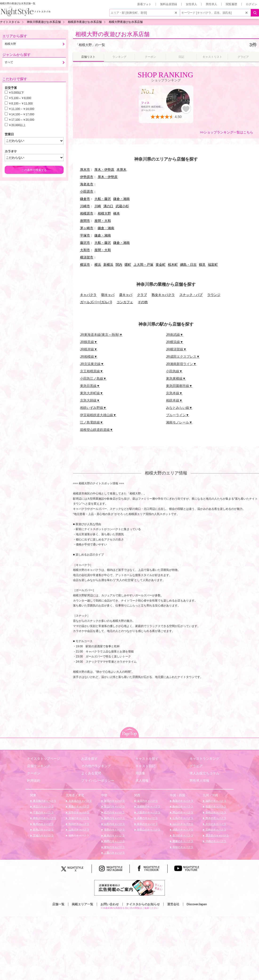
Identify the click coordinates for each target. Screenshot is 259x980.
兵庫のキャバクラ (147, 818)
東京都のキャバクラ (44, 801)
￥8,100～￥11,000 (21, 104)
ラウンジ (214, 295)
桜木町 (173, 265)
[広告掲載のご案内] (129, 888)
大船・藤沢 (103, 199)
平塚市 (85, 235)
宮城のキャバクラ (79, 818)
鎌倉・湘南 (121, 199)
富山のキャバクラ (114, 806)
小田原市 (87, 191)
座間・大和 (103, 221)
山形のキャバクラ (79, 830)
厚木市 (85, 170)
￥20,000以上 (17, 125)
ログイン (251, 4)
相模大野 (104, 213)
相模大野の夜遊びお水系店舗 (112, 34)
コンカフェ (125, 302)
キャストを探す (147, 759)
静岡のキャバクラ (114, 841)
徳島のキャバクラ (183, 830)
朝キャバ (108, 295)
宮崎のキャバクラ (216, 830)
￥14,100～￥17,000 (21, 114)
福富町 (213, 265)
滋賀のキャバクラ (147, 801)
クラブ (142, 295)
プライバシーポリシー (98, 781)
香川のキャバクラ (183, 835)
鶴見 (202, 265)
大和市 (85, 250)
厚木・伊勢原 (104, 170)
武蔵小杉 (122, 206)
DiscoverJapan (197, 904)
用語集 (140, 773)
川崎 (98, 206)
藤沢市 (85, 243)
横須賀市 (87, 257)
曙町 (128, 265)
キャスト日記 (145, 766)
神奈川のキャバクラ (44, 818)
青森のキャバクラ (79, 806)
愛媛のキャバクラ (183, 841)
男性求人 (211, 4)
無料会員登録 (169, 4)
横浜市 (85, 265)
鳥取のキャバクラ (183, 801)
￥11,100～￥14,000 (21, 109)
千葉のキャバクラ (43, 812)
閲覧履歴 (231, 4)
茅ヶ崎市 (87, 228)
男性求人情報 (199, 781)
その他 (143, 302)
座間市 (85, 221)
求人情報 (142, 781)
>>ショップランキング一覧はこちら (227, 132)
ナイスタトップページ (44, 759)
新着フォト (144, 4)
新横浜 (108, 265)
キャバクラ (88, 295)
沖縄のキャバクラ (216, 841)
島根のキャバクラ (183, 806)
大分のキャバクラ (216, 824)
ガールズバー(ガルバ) (96, 302)
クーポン (34, 773)
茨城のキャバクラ (43, 835)
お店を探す (89, 759)
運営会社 (173, 904)
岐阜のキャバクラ (114, 835)
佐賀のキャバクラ (216, 806)
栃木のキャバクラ (43, 824)
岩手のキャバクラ (79, 812)
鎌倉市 (85, 199)
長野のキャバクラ (114, 830)
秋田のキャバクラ (79, 824)
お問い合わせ (110, 904)
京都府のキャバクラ (148, 806)
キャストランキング (204, 759)
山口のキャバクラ (183, 824)
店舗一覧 (58, 904)
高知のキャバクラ (183, 847)
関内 (119, 265)
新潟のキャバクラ (114, 801)
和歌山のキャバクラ (148, 830)
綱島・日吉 (188, 265)
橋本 (117, 213)
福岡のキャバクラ (216, 801)
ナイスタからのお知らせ (143, 904)
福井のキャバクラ (114, 818)
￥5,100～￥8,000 (20, 98)
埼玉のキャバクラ (43, 806)
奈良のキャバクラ (147, 824)
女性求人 (191, 4)
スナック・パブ (191, 295)
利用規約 (34, 781)
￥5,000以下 (16, 93)
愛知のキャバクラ (114, 847)
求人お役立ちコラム (204, 773)
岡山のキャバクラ (183, 812)
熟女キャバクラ (163, 295)
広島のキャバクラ (183, 818)
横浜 (98, 265)
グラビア (196, 766)
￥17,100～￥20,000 (21, 120)
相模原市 (87, 213)
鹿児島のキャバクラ (217, 835)
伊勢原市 (87, 177)
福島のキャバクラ (79, 835)
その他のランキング (96, 766)
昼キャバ (126, 295)
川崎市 (85, 206)
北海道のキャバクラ (80, 801)
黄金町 (161, 265)
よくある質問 (91, 773)
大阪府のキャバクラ (148, 812)
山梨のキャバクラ (114, 824)
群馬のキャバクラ (43, 830)
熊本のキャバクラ (216, 818)
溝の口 (108, 206)
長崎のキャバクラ (216, 812)
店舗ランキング (39, 766)
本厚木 (121, 170)
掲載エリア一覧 (83, 904)
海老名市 (87, 184)
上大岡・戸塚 (143, 265)
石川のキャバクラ (114, 812)
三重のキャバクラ (114, 853)
